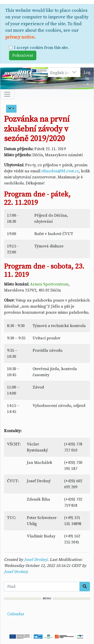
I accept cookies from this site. (41, 48)
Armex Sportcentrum (49, 284)
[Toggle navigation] (7, 94)
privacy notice (20, 37)
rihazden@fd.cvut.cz (60, 171)
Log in (87, 75)
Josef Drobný (36, 560)
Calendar (16, 614)
